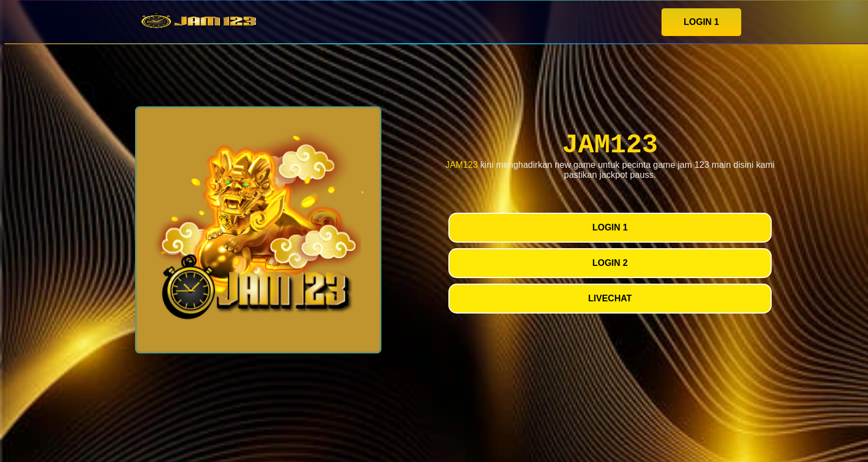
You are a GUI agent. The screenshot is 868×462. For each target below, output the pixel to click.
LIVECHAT (610, 298)
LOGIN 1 (701, 22)
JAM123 (461, 165)
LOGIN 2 (610, 263)
